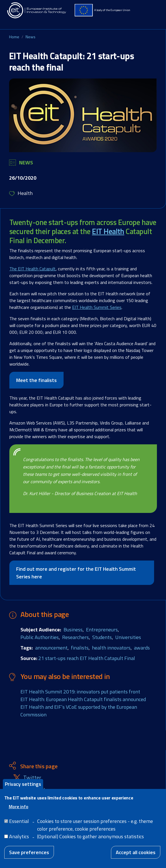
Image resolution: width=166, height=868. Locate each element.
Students (102, 637)
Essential (19, 823)
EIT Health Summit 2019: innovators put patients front (80, 692)
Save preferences (29, 854)
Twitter (32, 778)
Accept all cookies (136, 854)
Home (14, 37)
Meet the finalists (36, 380)
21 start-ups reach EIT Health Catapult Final (87, 658)
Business (73, 630)
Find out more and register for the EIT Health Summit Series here (76, 573)
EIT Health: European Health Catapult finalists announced (83, 699)
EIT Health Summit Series (97, 307)
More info (19, 808)
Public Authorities (40, 637)
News (31, 37)
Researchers (75, 637)
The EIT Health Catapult (32, 269)
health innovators (111, 648)
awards (142, 648)
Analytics (19, 838)
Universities (128, 637)
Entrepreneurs (102, 630)
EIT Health (108, 231)
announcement (51, 648)
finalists (80, 648)
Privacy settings (23, 786)
